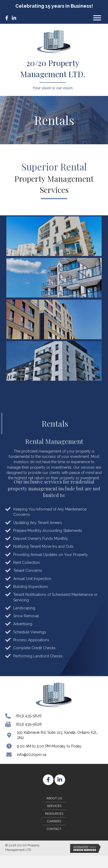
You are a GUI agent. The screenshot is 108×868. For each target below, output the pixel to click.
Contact (54, 829)
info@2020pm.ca (32, 755)
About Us (54, 798)
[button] (97, 18)
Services (54, 806)
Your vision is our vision (53, 88)
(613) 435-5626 (29, 716)
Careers (54, 821)
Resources (54, 814)
